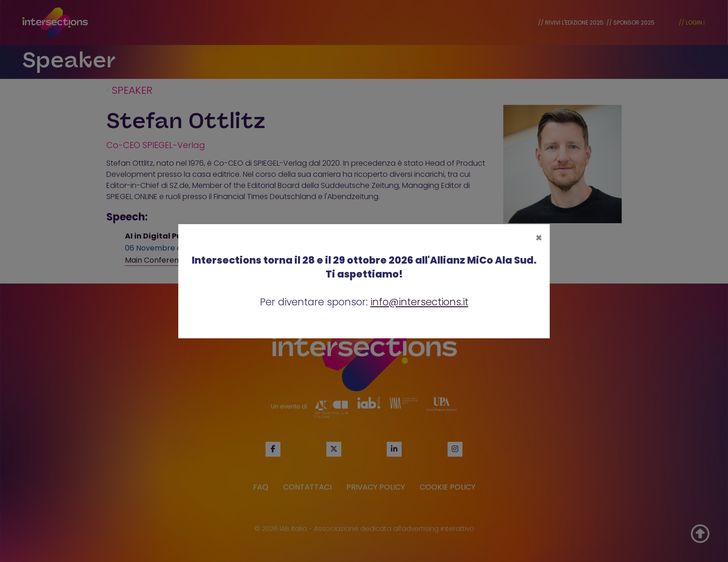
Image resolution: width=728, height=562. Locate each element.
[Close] (539, 238)
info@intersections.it (419, 302)
